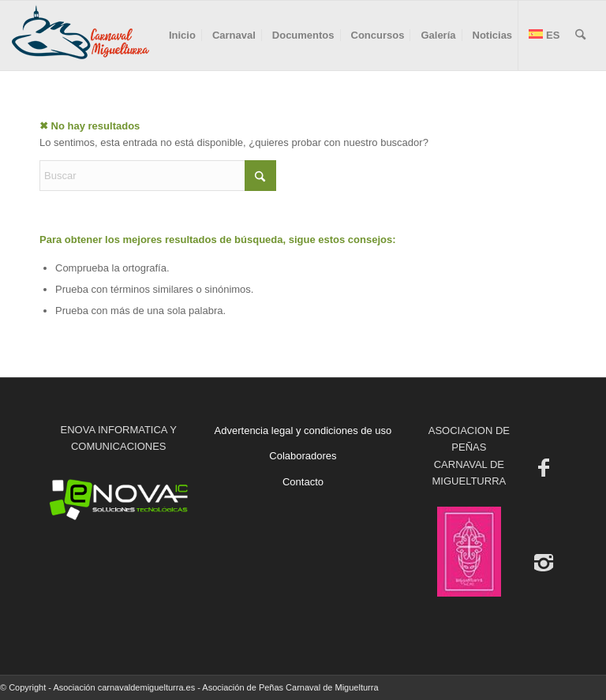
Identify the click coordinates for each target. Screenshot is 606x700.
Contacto (303, 482)
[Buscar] (580, 36)
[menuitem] (182, 36)
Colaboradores (303, 456)
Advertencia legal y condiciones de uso (303, 430)
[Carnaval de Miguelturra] (80, 36)
